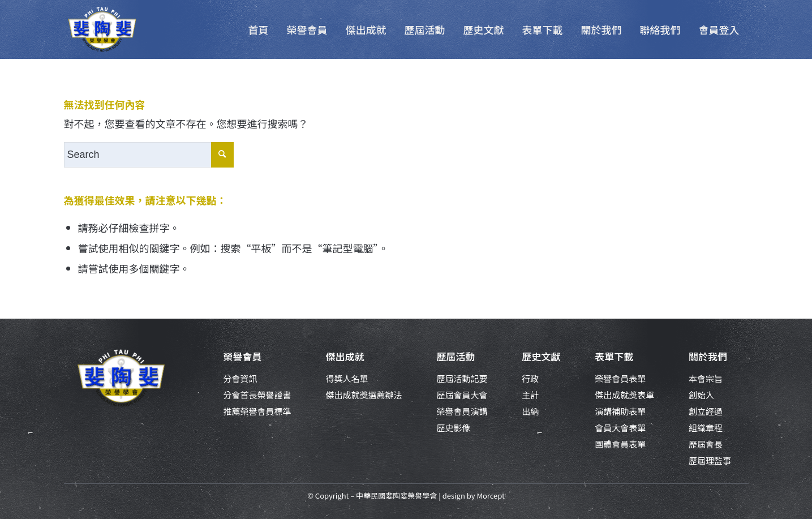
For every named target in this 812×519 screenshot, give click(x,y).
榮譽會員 (243, 356)
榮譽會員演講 (462, 411)
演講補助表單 (620, 411)
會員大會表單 (620, 428)
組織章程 (706, 428)
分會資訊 (240, 378)
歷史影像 (453, 428)
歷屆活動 (456, 356)
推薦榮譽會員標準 (257, 411)
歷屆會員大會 (462, 395)
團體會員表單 (620, 444)
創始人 (701, 395)
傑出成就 (345, 356)
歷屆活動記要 (462, 378)
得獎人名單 (347, 378)
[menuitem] (259, 29)
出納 (530, 411)
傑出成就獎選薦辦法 (364, 395)
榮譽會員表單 (620, 378)
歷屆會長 (706, 444)
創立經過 (706, 411)
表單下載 (614, 356)
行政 (530, 378)
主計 (530, 395)
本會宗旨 (706, 378)
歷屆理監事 (710, 460)
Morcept (490, 496)
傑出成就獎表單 (624, 395)
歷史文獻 (541, 356)
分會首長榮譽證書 (257, 395)
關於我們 (708, 356)
